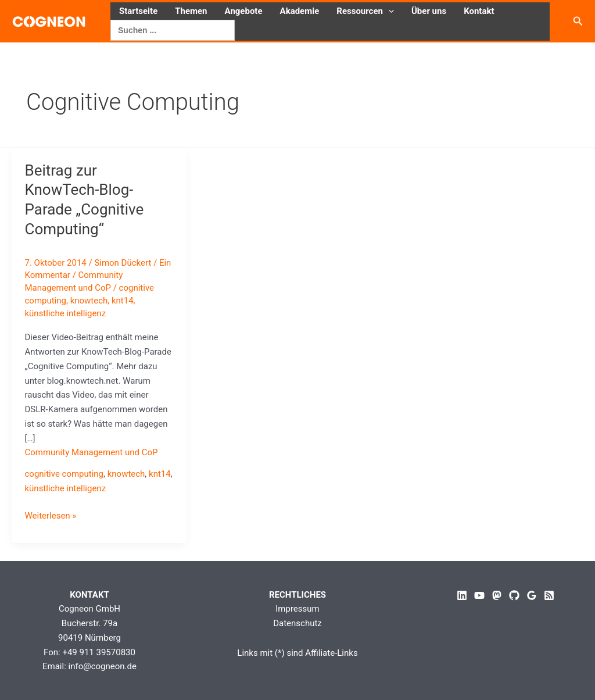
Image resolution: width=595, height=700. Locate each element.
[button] (388, 11)
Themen (191, 11)
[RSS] (549, 595)
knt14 (123, 301)
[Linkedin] (462, 595)
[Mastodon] (497, 595)
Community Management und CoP (92, 452)
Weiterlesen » (51, 516)
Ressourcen (365, 11)
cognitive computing (64, 474)
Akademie (300, 11)
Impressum (297, 609)
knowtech (89, 301)
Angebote (244, 11)
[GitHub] (514, 595)
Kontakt (479, 11)
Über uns (429, 11)
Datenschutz (297, 623)
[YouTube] (479, 595)
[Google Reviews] (532, 595)
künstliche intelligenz (66, 313)
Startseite (138, 11)
